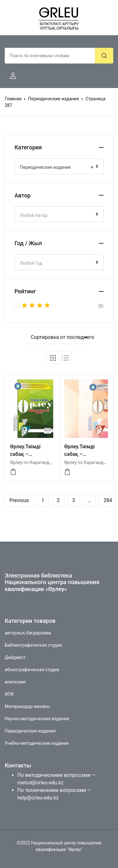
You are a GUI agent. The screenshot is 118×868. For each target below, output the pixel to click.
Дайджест (15, 657)
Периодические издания (53, 99)
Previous (19, 500)
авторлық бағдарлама (28, 633)
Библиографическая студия (33, 645)
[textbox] (56, 215)
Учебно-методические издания (37, 743)
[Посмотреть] (13, 472)
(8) (63, 306)
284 (108, 500)
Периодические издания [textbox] (56, 167)
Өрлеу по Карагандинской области (46, 462)
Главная (13, 99)
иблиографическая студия (32, 670)
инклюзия (15, 682)
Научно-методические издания (37, 719)
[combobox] (59, 166)
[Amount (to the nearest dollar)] (50, 56)
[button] (10, 76)
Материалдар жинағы (27, 706)
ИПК (9, 694)
